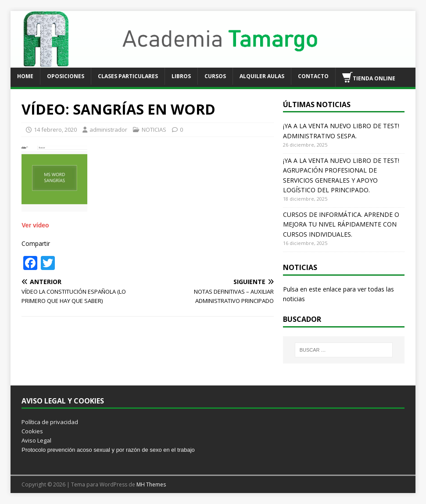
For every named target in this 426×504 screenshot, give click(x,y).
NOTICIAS (154, 130)
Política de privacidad (50, 422)
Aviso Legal (36, 440)
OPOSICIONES (66, 76)
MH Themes (151, 484)
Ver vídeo (35, 225)
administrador (108, 130)
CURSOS (215, 76)
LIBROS (181, 76)
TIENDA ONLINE (369, 77)
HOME (25, 76)
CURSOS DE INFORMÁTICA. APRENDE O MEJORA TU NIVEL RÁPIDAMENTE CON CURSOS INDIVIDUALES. (341, 224)
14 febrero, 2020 (55, 130)
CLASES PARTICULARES (128, 76)
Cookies (32, 431)
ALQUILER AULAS (262, 76)
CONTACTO (313, 76)
